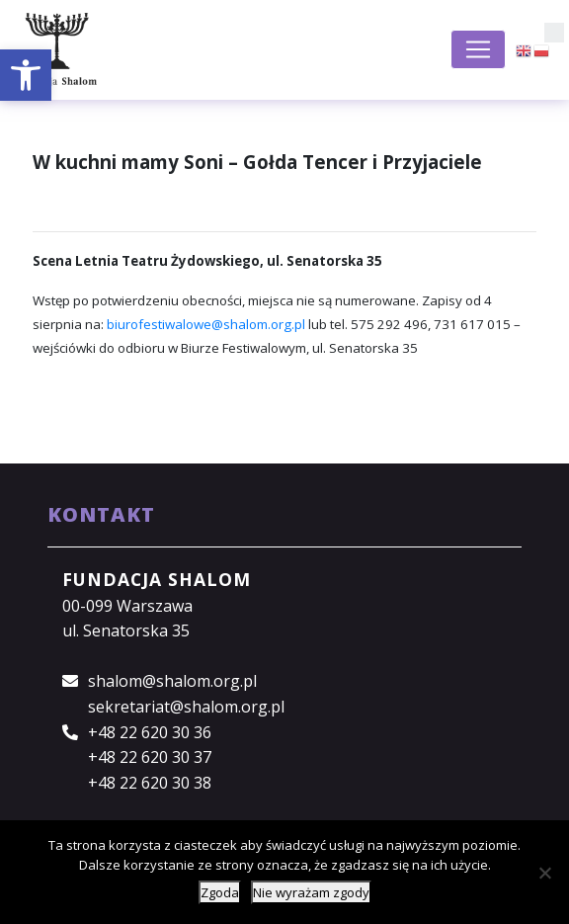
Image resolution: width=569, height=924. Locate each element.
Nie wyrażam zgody (311, 892)
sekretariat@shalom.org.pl (186, 707)
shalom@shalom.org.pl (172, 681)
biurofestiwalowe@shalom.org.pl (206, 324)
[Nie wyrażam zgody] (544, 873)
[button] (26, 75)
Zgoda (220, 892)
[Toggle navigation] (478, 49)
